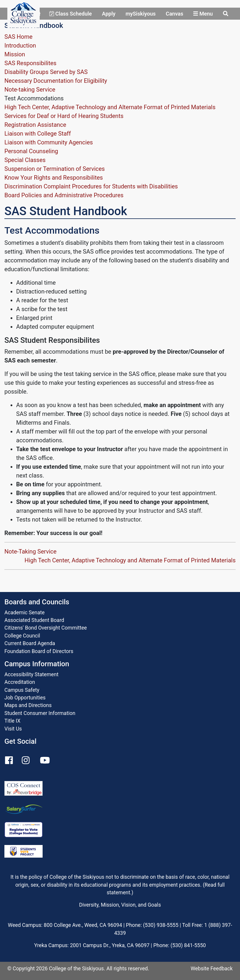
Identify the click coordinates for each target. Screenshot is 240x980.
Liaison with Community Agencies (49, 142)
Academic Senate (25, 613)
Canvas (174, 14)
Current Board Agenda (30, 643)
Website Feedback (212, 969)
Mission (15, 54)
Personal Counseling (31, 151)
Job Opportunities (25, 698)
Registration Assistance (35, 125)
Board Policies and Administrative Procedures (64, 195)
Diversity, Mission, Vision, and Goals (120, 905)
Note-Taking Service (30, 551)
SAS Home (19, 37)
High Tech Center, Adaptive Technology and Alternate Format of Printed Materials (110, 107)
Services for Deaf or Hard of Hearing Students (64, 116)
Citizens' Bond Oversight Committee (46, 628)
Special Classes (25, 160)
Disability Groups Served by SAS (46, 72)
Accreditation (20, 682)
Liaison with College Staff (38, 134)
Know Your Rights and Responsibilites (54, 178)
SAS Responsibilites (30, 63)
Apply (109, 14)
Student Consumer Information (40, 713)
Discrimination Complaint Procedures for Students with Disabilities (91, 186)
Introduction (20, 45)
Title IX (12, 721)
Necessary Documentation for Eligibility (56, 81)
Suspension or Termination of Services (55, 169)
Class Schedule (71, 14)
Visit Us (13, 729)
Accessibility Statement (31, 674)
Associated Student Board (34, 620)
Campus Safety (22, 690)
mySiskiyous (140, 14)
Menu (203, 14)
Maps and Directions (28, 705)
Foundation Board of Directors (39, 651)
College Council (22, 636)
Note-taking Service (30, 90)
